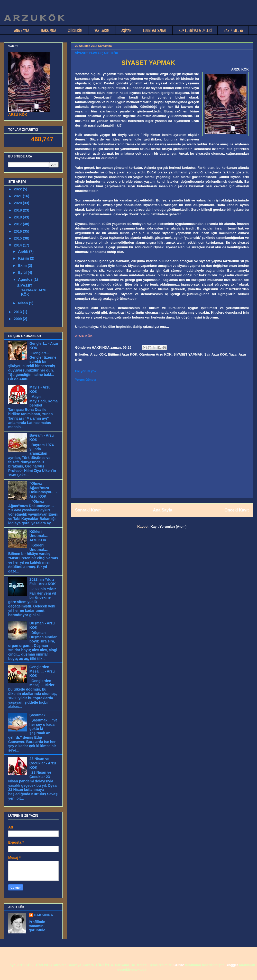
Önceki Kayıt (237, 510)
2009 (18, 319)
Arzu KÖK (98, 354)
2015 (18, 238)
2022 (18, 189)
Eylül (23, 272)
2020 (18, 203)
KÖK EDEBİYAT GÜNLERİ (195, 30)
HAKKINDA (44, 915)
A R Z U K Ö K (34, 18)
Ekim (23, 266)
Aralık (24, 251)
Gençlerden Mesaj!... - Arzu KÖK (42, 671)
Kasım (24, 258)
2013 (18, 312)
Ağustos (26, 279)
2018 (18, 217)
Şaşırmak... (39, 715)
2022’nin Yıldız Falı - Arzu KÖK (43, 582)
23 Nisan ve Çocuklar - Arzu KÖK (43, 763)
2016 (18, 231)
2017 (18, 224)
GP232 (179, 965)
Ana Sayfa (163, 510)
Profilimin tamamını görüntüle (37, 926)
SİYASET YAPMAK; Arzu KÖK (32, 290)
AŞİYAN (126, 30)
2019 (18, 210)
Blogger (232, 965)
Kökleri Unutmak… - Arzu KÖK (40, 536)
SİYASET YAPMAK (188, 354)
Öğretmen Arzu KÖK (155, 354)
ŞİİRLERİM (75, 30)
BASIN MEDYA (233, 30)
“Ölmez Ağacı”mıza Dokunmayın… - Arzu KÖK (43, 490)
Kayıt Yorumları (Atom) (168, 527)
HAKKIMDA (48, 30)
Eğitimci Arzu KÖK (122, 354)
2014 (18, 245)
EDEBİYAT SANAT (155, 30)
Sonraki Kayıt (88, 510)
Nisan (23, 303)
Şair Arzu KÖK (216, 354)
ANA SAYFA (22, 30)
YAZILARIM (102, 30)
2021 (18, 196)
